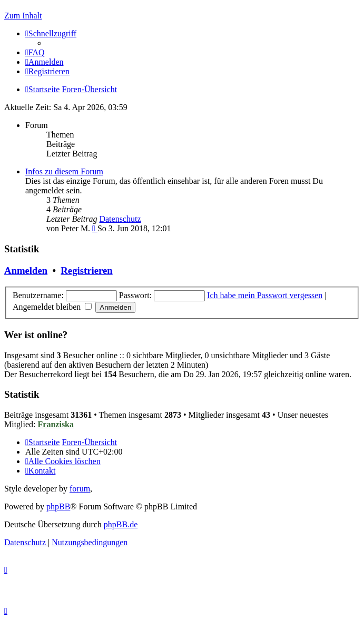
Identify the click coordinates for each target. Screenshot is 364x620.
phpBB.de (121, 524)
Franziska (56, 424)
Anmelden (26, 270)
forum (80, 489)
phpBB (58, 506)
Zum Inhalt (23, 16)
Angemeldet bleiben (52, 307)
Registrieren (86, 270)
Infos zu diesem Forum (64, 171)
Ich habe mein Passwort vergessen (265, 295)
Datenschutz (120, 219)
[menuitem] (35, 52)
